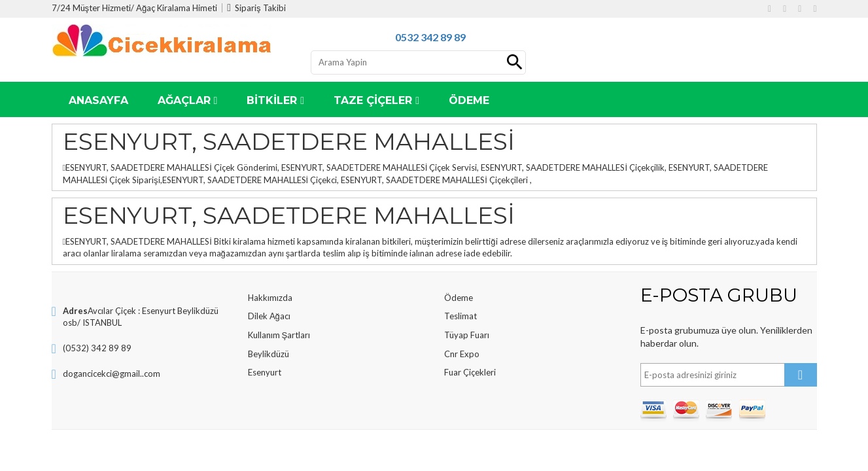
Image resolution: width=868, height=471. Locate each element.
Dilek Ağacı (269, 316)
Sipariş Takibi (256, 8)
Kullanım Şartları (279, 335)
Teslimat (460, 316)
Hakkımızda (270, 298)
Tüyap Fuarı (467, 335)
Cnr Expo (462, 354)
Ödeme (459, 298)
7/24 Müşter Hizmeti (92, 8)
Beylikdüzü (269, 354)
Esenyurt (265, 372)
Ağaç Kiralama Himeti (177, 8)
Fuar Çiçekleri (470, 372)
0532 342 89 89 (430, 37)
